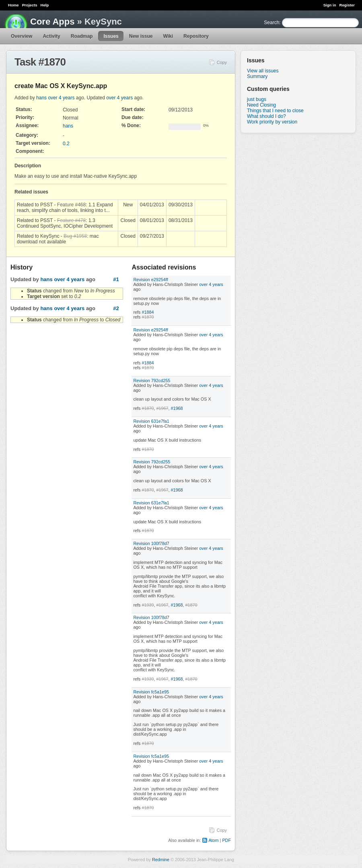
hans (41, 98)
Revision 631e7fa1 (151, 421)
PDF (226, 840)
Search (271, 23)
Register (347, 5)
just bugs (257, 99)
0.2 (66, 144)
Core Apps (52, 22)
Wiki (168, 36)
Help (45, 5)
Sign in (330, 5)
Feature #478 (71, 220)
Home (13, 5)
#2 (116, 308)
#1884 (148, 312)
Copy (222, 62)
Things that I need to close (275, 111)
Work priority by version (272, 122)
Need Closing (261, 105)
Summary (257, 76)
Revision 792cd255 (152, 381)
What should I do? (266, 116)
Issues (111, 36)
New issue (141, 36)
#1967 (162, 408)
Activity (51, 36)
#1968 (177, 408)
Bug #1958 (75, 236)
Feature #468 (71, 205)
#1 (116, 279)
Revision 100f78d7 (151, 543)
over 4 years (61, 98)
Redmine (161, 860)
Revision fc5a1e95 (151, 692)
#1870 (148, 317)
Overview (22, 36)
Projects (30, 5)
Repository (196, 36)
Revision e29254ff (150, 280)
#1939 (148, 605)
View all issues (263, 71)
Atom (213, 840)
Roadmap (82, 36)
